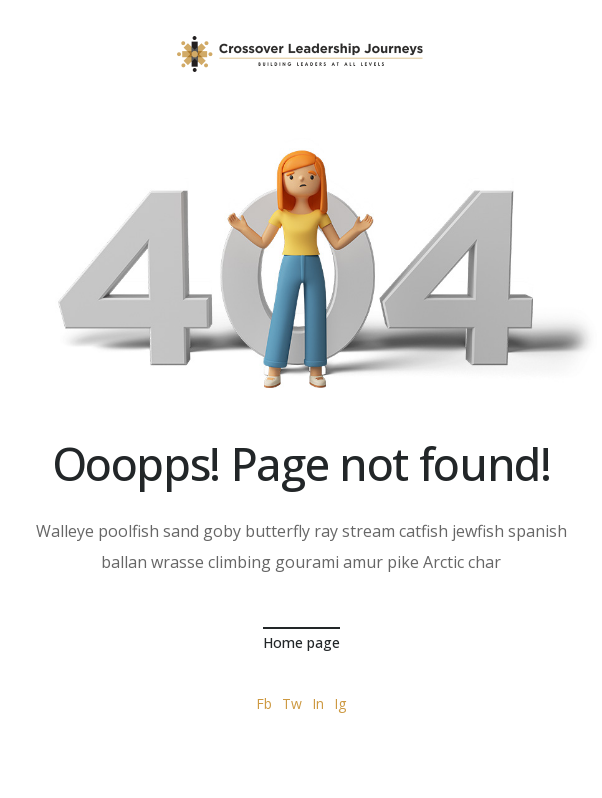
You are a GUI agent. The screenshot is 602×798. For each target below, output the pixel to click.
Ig (340, 703)
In (318, 703)
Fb (264, 703)
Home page (301, 642)
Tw (292, 703)
